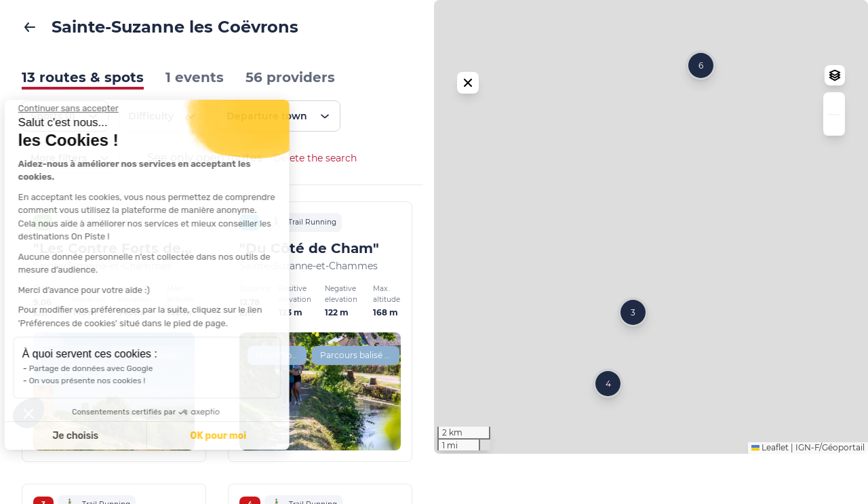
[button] (633, 337)
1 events (195, 77)
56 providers (290, 77)
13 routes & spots (83, 77)
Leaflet (770, 498)
